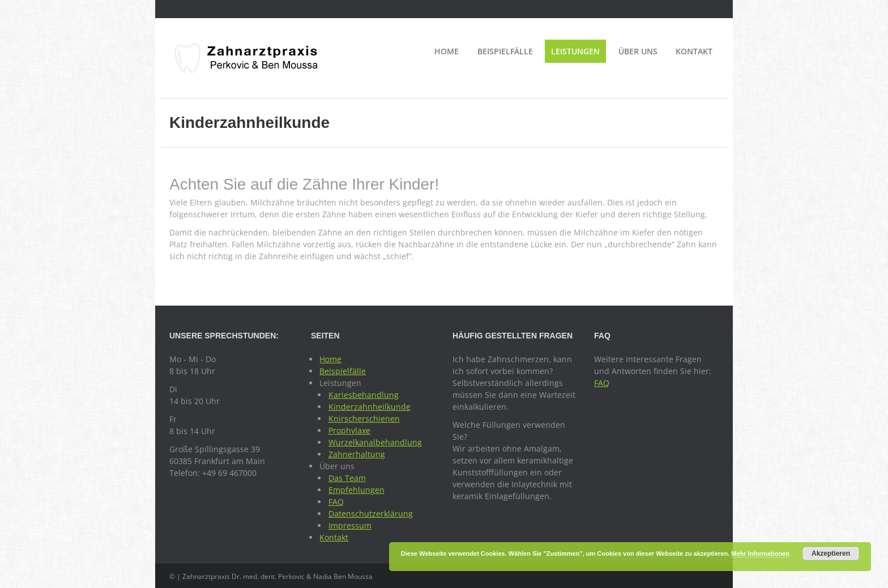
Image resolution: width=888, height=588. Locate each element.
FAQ (336, 502)
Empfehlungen (357, 490)
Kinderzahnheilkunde (370, 407)
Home (447, 51)
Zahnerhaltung (357, 454)
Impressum (350, 525)
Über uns (638, 51)
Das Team (347, 478)
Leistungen (575, 51)
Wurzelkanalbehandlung (375, 442)
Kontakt (694, 51)
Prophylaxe (349, 430)
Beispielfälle (505, 51)
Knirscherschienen (364, 419)
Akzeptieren (831, 553)
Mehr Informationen (760, 553)
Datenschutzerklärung (371, 514)
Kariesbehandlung (364, 395)
